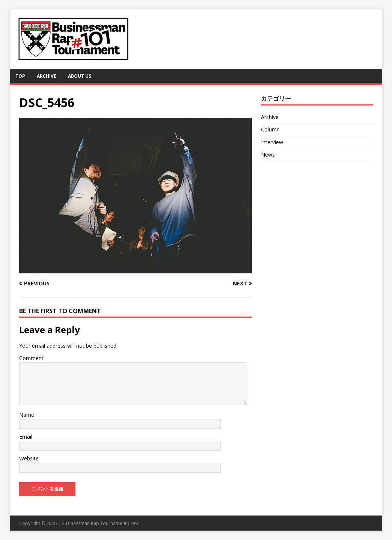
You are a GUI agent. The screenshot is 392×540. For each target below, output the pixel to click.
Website (29, 458)
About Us (80, 76)
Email (26, 437)
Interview (272, 142)
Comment (31, 358)
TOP (20, 76)
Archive (47, 76)
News (268, 155)
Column (270, 129)
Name (27, 415)
